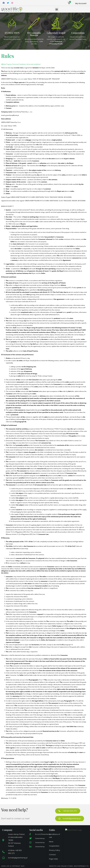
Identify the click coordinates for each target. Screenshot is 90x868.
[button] (57, 9)
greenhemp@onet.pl (12, 115)
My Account (81, 3)
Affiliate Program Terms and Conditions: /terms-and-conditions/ (21, 64)
